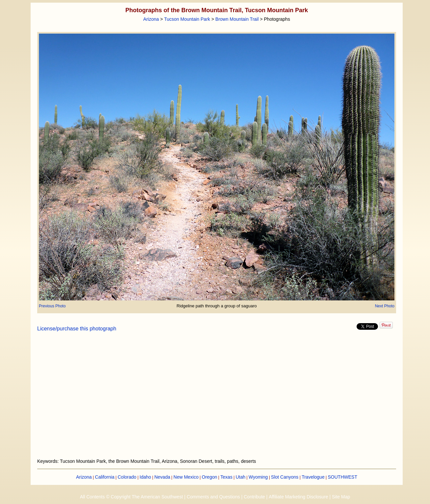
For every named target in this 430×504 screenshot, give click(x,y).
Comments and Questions (213, 497)
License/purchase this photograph (77, 329)
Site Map (341, 497)
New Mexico (186, 477)
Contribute (254, 497)
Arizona (151, 19)
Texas (226, 477)
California (105, 477)
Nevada (162, 477)
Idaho (145, 477)
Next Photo (385, 306)
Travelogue (313, 477)
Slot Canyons (285, 477)
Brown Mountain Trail (237, 19)
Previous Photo (52, 306)
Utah (241, 477)
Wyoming (258, 477)
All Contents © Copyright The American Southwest (132, 497)
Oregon (210, 477)
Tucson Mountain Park (187, 19)
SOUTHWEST (343, 477)
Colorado (127, 477)
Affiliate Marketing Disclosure (298, 497)
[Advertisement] (217, 399)
